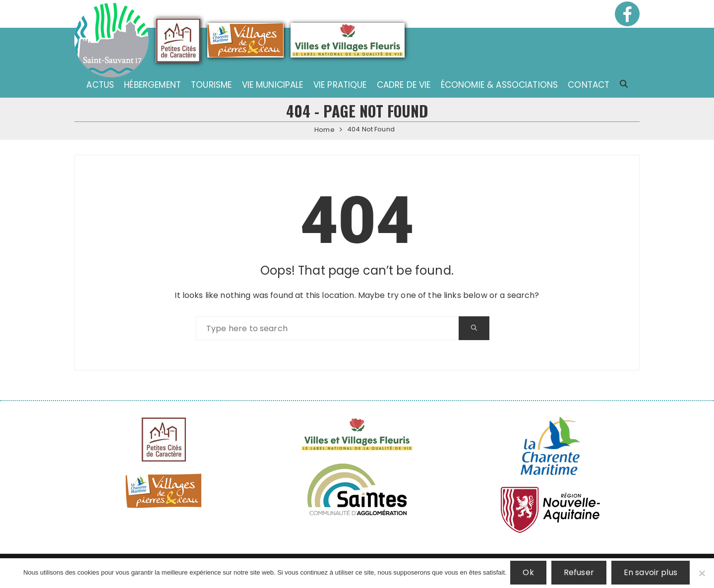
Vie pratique (340, 85)
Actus (100, 85)
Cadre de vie (404, 85)
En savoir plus (652, 573)
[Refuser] (702, 574)
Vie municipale (273, 85)
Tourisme (211, 85)
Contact (589, 85)
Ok (530, 573)
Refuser (580, 573)
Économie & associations (499, 85)
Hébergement (152, 85)
